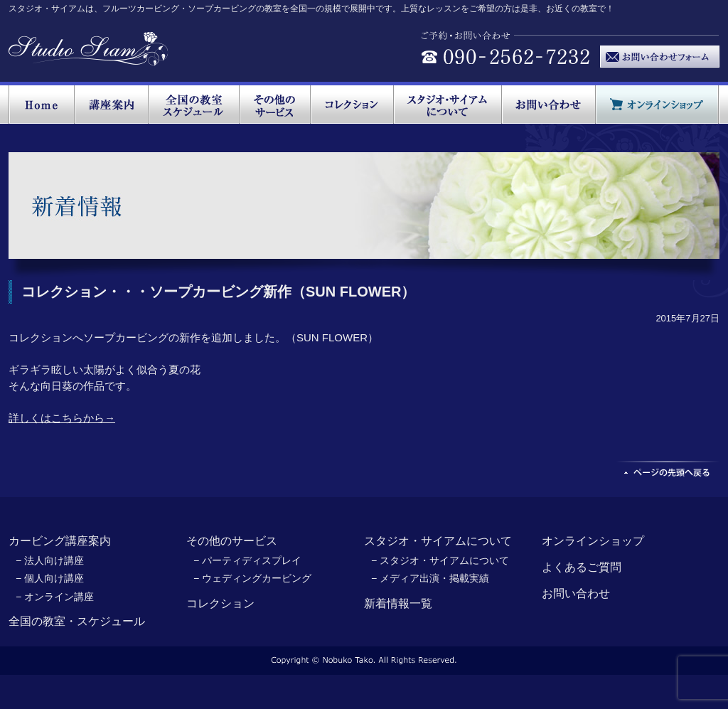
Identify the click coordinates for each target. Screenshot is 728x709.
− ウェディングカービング (252, 578)
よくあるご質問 (582, 567)
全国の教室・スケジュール (77, 621)
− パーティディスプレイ (247, 560)
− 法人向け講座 (50, 560)
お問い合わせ (576, 593)
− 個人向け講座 (50, 578)
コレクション (220, 603)
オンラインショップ (593, 541)
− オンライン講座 (55, 597)
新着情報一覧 (398, 603)
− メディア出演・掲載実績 (430, 578)
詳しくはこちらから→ (62, 418)
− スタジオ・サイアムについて (440, 560)
